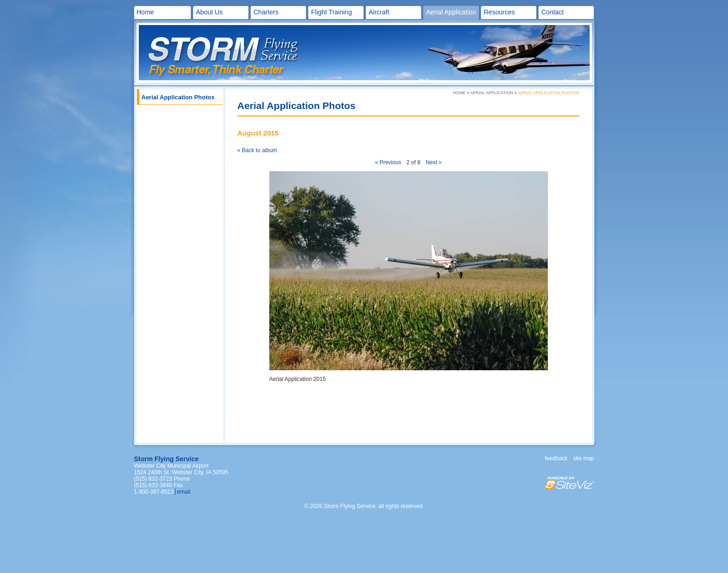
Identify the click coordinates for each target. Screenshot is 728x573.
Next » (434, 162)
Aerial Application (451, 12)
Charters (266, 12)
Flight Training (331, 12)
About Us (209, 12)
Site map (583, 458)
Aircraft (379, 12)
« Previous (388, 162)
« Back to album (257, 150)
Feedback (556, 458)
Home (145, 12)
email (184, 492)
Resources (499, 12)
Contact (552, 12)
